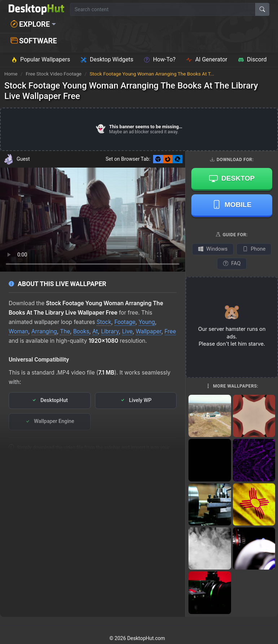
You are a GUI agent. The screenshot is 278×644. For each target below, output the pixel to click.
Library (110, 331)
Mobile (232, 204)
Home (11, 74)
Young (147, 322)
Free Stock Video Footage (54, 74)
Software (34, 41)
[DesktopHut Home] (36, 9)
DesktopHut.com (146, 638)
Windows (213, 249)
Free (170, 331)
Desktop (232, 178)
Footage (125, 322)
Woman (18, 331)
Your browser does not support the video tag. (93, 220)
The (65, 331)
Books (81, 331)
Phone (254, 249)
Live (127, 331)
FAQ (232, 263)
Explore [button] (30, 24)
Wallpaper (149, 331)
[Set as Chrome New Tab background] (158, 159)
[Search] (262, 9)
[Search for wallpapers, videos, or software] (163, 9)
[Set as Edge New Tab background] (177, 159)
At (95, 331)
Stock (104, 322)
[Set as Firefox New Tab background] (168, 159)
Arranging (44, 331)
